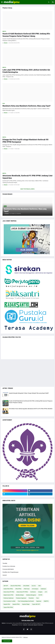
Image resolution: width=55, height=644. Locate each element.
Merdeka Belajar (20, 595)
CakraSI (5, 575)
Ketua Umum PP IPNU (9, 592)
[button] (2, 2)
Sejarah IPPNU (16, 604)
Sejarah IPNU (7, 604)
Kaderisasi (43, 589)
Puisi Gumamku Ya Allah (9, 601)
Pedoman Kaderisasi (9, 598)
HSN (39, 586)
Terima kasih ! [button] (7, 641)
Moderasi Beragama (31, 595)
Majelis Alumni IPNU (8, 595)
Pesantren (31, 598)
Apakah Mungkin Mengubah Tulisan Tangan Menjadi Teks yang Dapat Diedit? (29, 393)
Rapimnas (39, 601)
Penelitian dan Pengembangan (10, 572)
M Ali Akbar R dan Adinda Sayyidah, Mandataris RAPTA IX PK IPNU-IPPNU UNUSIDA (31, 409)
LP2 (46, 592)
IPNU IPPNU (18, 589)
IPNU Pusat (27, 589)
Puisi (37, 598)
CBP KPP (6, 586)
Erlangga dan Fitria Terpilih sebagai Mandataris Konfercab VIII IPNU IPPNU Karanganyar (25, 141)
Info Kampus (35, 589)
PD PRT (40, 595)
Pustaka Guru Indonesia (9, 566)
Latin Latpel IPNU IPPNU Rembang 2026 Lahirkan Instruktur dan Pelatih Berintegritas (26, 71)
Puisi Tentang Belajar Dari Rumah (26, 601)
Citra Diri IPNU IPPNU (16, 586)
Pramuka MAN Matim (8, 569)
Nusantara (15, 625)
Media (3, 623)
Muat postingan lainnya (27, 189)
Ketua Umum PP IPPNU (22, 592)
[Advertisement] (27, 373)
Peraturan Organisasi (21, 598)
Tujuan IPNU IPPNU (8, 607)
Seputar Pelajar (26, 604)
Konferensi (33, 592)
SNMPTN (46, 601)
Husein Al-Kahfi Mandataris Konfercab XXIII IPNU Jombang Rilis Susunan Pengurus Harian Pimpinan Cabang (26, 35)
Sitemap (26, 637)
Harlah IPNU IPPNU (8, 589)
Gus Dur (34, 586)
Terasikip (5, 563)
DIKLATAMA (26, 586)
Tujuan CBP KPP (36, 604)
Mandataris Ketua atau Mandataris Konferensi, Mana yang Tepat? (27, 106)
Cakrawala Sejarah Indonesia (35, 625)
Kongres (40, 592)
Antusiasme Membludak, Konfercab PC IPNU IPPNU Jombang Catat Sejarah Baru (27, 177)
